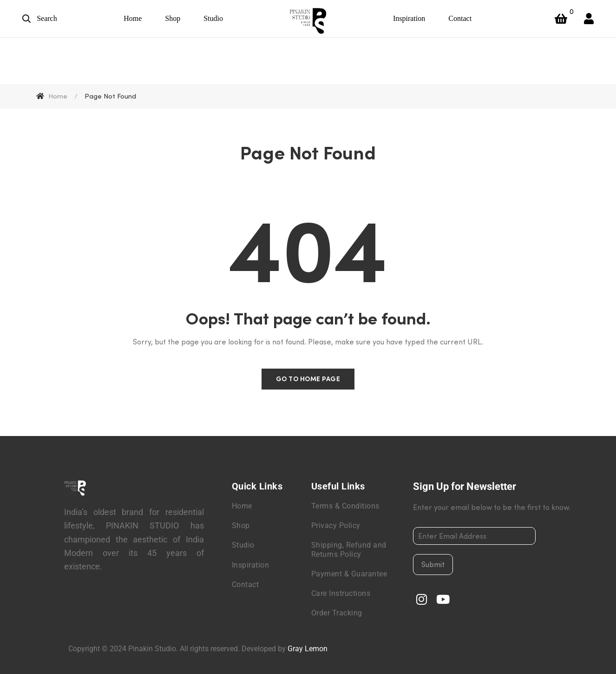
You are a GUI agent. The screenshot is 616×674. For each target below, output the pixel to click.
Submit (433, 564)
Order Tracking (337, 613)
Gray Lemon (308, 649)
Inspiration (251, 565)
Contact (246, 585)
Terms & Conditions (345, 506)
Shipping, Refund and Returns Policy (349, 549)
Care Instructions (341, 593)
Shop (241, 525)
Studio (243, 545)
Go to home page (308, 379)
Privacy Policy (336, 525)
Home (242, 506)
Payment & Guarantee (349, 574)
